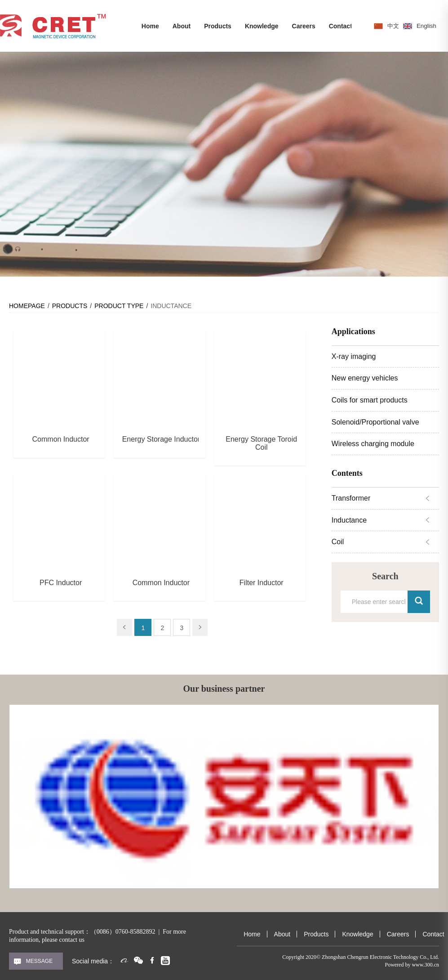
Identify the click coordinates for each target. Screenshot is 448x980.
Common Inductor (61, 439)
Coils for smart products (370, 400)
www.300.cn (425, 965)
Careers (304, 26)
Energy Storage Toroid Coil (261, 443)
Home (150, 26)
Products (218, 26)
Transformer (351, 498)
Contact (341, 26)
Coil (338, 542)
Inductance (349, 520)
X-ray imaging (354, 356)
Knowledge (262, 26)
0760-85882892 (135, 932)
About (182, 26)
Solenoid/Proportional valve (375, 422)
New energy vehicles (365, 378)
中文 (394, 26)
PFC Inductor (61, 583)
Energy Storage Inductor (161, 439)
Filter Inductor (262, 583)
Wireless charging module (373, 444)
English (428, 26)
